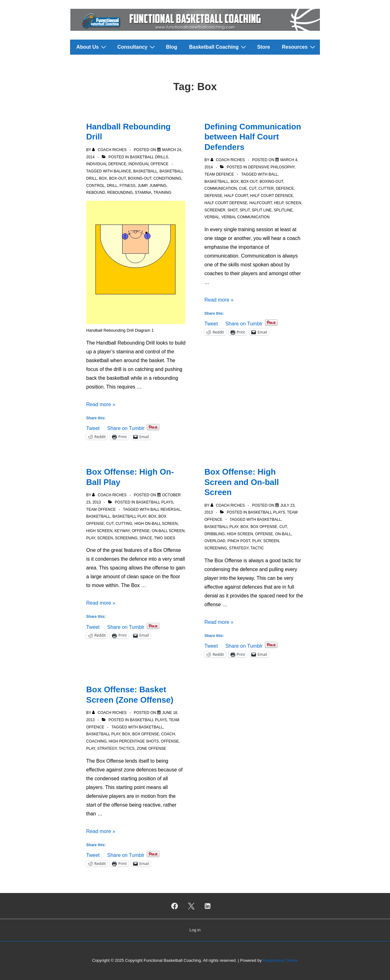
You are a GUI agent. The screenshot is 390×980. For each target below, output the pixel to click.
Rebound (96, 193)
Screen (293, 203)
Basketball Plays (154, 502)
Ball (273, 174)
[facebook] (174, 906)
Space (146, 538)
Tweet (93, 428)
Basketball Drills (149, 157)
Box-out (117, 178)
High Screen (99, 531)
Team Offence (101, 509)
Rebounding (120, 193)
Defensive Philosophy (272, 167)
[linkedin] (208, 906)
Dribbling (214, 534)
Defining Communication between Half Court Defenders (253, 137)
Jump (143, 186)
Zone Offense (151, 749)
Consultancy (137, 47)
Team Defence (219, 174)
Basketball (145, 171)
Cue (243, 188)
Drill (112, 186)
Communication (220, 188)
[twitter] (191, 906)
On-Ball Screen (168, 531)
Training (162, 193)
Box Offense (264, 527)
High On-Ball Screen (156, 524)
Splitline (283, 210)
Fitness (127, 186)
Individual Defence (106, 164)
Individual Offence (149, 164)
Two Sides (165, 538)
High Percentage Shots (134, 741)
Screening (126, 538)
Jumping (158, 186)
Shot (233, 210)
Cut (253, 188)
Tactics (127, 749)
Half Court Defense (226, 203)
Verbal (212, 217)
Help (279, 203)
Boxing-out (140, 178)
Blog (172, 47)
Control (95, 186)
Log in (195, 930)
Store (264, 47)
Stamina (143, 193)
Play (91, 538)
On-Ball (283, 534)
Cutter (266, 188)
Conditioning (167, 178)
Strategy (239, 548)
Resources (299, 47)
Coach (168, 734)
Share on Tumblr (126, 428)
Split (245, 210)
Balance (122, 171)
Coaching (96, 741)
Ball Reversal (165, 509)
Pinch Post (239, 541)
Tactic (257, 548)
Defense (213, 196)
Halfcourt (261, 203)
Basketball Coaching (218, 47)
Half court (236, 196)
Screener (215, 210)
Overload (215, 541)
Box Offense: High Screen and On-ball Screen (242, 482)
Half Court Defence (272, 196)
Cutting (124, 524)
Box (103, 178)
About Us (92, 47)
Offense (141, 531)
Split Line (262, 210)
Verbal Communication (246, 217)
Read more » (101, 404)
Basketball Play (129, 516)
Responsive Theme (280, 960)
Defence (285, 188)
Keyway (122, 531)
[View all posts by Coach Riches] (110, 150)
